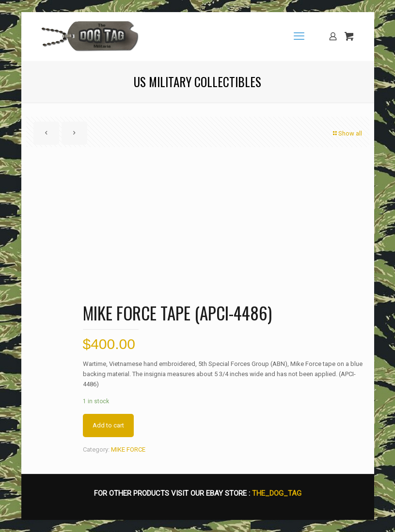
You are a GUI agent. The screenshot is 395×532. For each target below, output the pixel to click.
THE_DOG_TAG (277, 493)
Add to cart (108, 425)
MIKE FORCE (128, 449)
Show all (347, 133)
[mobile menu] (299, 36)
